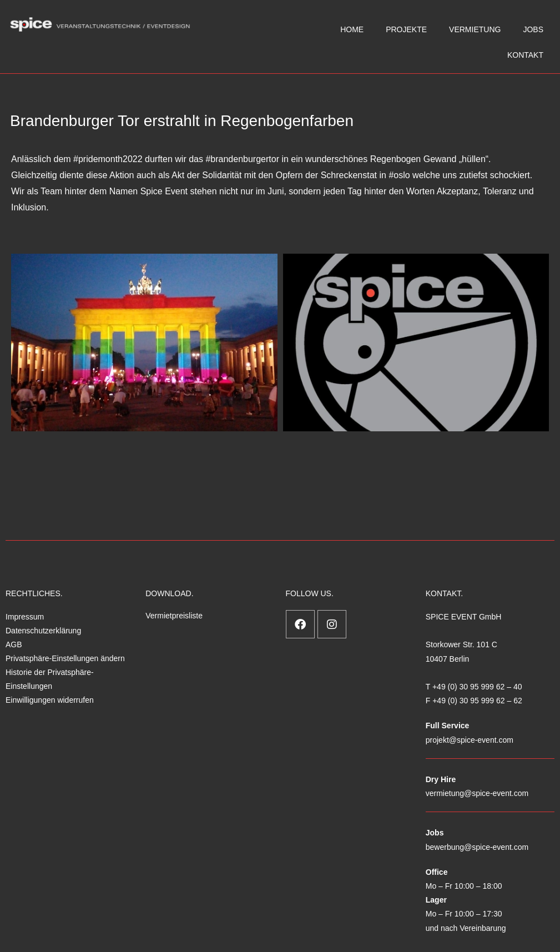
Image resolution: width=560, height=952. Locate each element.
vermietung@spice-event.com (477, 793)
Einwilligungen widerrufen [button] (50, 700)
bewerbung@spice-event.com (477, 847)
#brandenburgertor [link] (242, 159)
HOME (352, 29)
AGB (14, 644)
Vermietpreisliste (174, 616)
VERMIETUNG (475, 29)
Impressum (25, 617)
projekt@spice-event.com (470, 740)
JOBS (533, 29)
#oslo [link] (399, 175)
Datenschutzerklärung (43, 631)
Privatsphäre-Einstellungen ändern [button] (65, 658)
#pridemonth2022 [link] (108, 159)
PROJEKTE (406, 29)
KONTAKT (525, 55)
